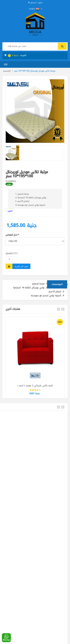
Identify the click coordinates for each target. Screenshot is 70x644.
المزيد (10, 211)
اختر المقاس (12, 235)
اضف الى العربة (21, 266)
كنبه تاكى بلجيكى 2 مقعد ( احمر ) (35, 387)
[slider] (35, 392)
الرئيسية (7, 71)
